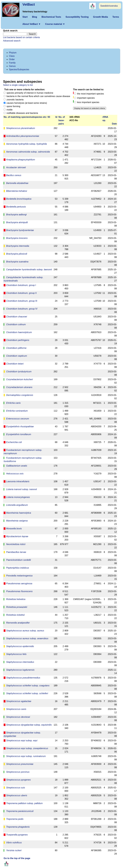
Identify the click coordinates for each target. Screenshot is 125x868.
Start (25, 17)
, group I (21, 285)
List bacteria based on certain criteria (21, 37)
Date (114, 124)
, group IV (22, 309)
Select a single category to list (18, 85)
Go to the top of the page (17, 858)
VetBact (29, 4)
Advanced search (12, 41)
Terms (116, 17)
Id (56, 117)
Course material (55, 24)
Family (12, 63)
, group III (22, 301)
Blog (35, 17)
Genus (12, 66)
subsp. (27, 144)
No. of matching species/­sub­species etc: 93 (27, 117)
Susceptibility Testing (77, 17)
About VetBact (32, 24)
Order (12, 59)
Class (12, 56)
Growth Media (100, 17)
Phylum (13, 53)
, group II (21, 293)
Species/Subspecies (19, 69)
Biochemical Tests (51, 17)
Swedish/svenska (109, 6)
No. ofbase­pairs (62, 120)
